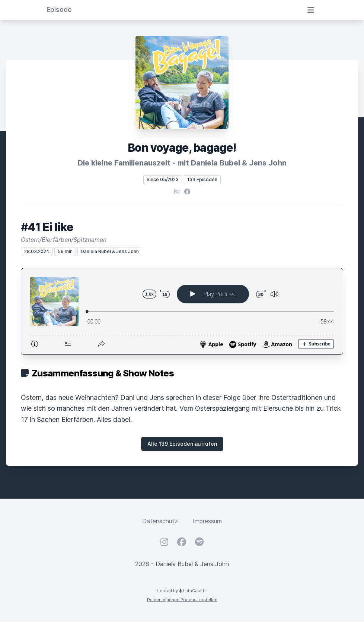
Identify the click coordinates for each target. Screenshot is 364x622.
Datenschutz (160, 521)
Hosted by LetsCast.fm (182, 591)
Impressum (207, 521)
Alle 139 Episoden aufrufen (182, 444)
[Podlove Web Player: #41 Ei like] (182, 311)
